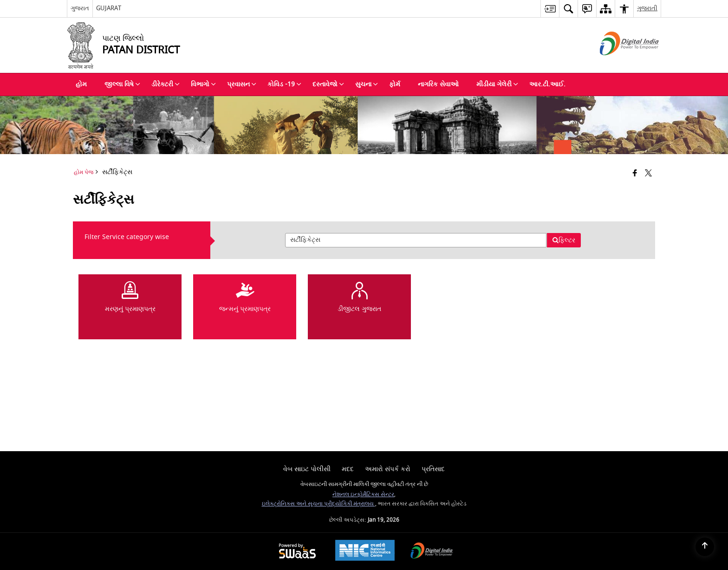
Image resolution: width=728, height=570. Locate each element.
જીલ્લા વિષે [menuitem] (122, 84)
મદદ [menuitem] (348, 469)
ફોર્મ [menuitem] (395, 84)
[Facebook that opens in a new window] (635, 174)
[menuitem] (550, 9)
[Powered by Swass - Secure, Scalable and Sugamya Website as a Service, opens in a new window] (297, 552)
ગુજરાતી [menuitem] (647, 8)
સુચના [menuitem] (367, 84)
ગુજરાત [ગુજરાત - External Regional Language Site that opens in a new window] (80, 8)
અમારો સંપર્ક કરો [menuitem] (388, 469)
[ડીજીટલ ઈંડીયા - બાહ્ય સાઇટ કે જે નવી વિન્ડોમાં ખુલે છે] (618, 63)
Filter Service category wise (127, 237)
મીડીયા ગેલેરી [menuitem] (497, 84)
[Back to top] (705, 547)
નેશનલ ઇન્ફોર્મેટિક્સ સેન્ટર (363, 495)
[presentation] (416, 240)
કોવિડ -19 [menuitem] (284, 84)
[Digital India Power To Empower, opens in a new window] (432, 552)
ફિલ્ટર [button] (564, 240)
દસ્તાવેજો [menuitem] (328, 84)
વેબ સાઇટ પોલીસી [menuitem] (307, 469)
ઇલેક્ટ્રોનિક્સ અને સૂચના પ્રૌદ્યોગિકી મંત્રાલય (318, 504)
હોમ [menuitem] (81, 84)
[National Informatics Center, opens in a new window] (365, 551)
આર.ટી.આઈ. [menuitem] (547, 84)
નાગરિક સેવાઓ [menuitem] (438, 84)
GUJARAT (109, 8)
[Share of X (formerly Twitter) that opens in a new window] (648, 174)
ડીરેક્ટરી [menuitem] (166, 84)
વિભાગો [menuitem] (203, 84)
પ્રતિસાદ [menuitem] (433, 469)
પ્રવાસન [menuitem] (242, 84)
